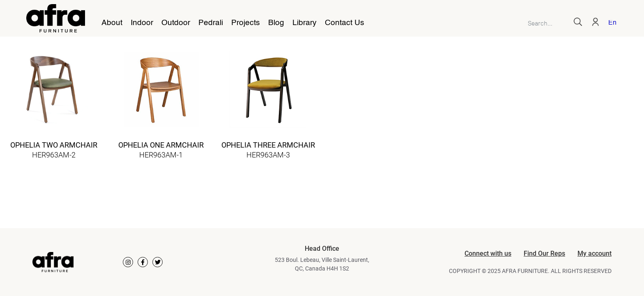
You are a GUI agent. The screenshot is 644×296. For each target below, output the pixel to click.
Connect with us (488, 253)
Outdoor (176, 23)
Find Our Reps (544, 253)
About (112, 23)
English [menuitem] (612, 23)
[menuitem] (611, 23)
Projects (246, 23)
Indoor (142, 23)
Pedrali (211, 23)
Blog (276, 23)
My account (595, 253)
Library (305, 23)
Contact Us (345, 23)
